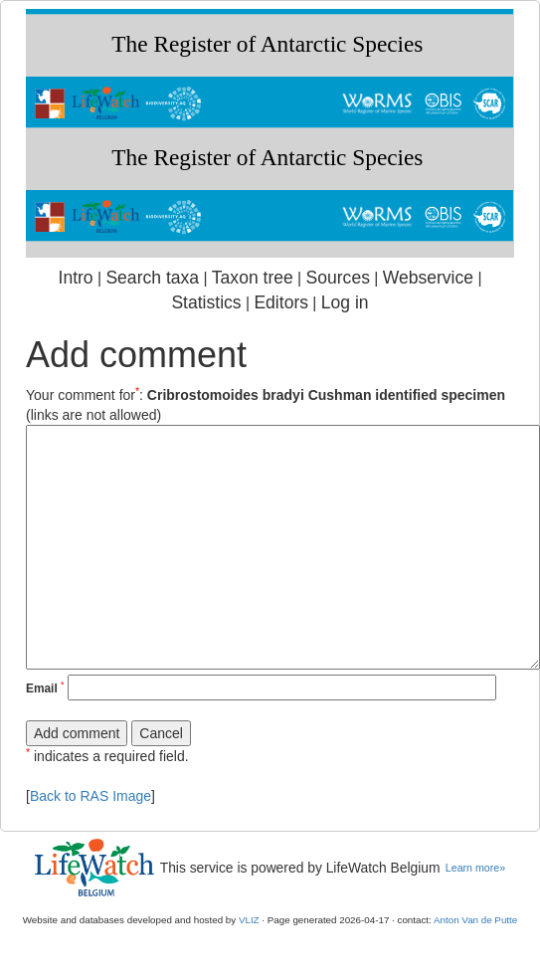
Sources (338, 278)
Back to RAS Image (90, 796)
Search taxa (152, 278)
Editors (281, 302)
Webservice (428, 278)
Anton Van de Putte (475, 920)
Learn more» (475, 868)
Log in (345, 302)
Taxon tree (253, 278)
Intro (76, 278)
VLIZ (249, 920)
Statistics (206, 302)
